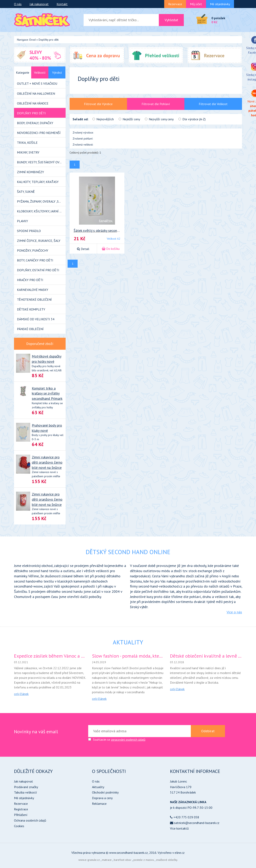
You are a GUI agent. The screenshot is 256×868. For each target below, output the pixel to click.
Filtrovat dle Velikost (213, 104)
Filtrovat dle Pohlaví (156, 104)
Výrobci (57, 72)
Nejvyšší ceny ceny (159, 119)
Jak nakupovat (39, 4)
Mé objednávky (220, 4)
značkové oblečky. (167, 860)
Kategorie (23, 72)
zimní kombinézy (30, 172)
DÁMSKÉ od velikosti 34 (36, 319)
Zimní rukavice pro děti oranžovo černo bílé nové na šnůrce (47, 462)
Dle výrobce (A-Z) (192, 119)
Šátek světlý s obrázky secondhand (100, 231)
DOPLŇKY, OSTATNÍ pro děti (38, 270)
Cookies (19, 826)
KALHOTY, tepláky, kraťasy (38, 182)
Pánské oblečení (30, 329)
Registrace (21, 809)
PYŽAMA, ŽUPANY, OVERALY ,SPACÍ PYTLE (41, 201)
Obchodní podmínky (105, 792)
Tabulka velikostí (25, 792)
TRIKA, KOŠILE (27, 143)
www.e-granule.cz (89, 860)
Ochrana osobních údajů (30, 820)
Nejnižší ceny (129, 119)
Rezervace (175, 4)
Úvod (32, 40)
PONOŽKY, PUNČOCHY (33, 250)
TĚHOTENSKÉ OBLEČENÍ (34, 299)
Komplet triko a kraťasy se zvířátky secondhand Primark (47, 393)
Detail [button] (83, 249)
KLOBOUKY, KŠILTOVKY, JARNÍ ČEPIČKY (41, 211)
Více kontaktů (179, 828)
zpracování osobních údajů (128, 740)
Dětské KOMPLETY (31, 309)
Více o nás (234, 612)
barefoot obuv (122, 860)
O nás (18, 4)
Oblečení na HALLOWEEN (36, 93)
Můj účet (196, 4)
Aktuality (98, 787)
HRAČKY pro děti (30, 280)
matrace (107, 860)
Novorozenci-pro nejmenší (39, 133)
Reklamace (99, 804)
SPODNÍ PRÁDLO (29, 231)
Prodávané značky (26, 787)
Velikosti (40, 72)
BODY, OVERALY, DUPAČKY (35, 123)
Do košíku (111, 249)
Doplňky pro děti (49, 40)
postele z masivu (144, 860)
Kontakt (62, 4)
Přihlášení (21, 815)
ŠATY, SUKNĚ (26, 192)
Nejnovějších (103, 119)
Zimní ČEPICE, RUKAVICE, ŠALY (39, 241)
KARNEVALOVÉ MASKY (33, 290)
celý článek (21, 694)
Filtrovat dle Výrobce (98, 104)
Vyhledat (171, 20)
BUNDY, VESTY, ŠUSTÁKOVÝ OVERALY (41, 162)
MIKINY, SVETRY (28, 152)
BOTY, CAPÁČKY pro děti (35, 260)
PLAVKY (22, 221)
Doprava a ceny (102, 798)
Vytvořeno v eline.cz (171, 853)
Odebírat (208, 731)
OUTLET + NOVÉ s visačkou (37, 83)
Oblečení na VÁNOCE (33, 103)
